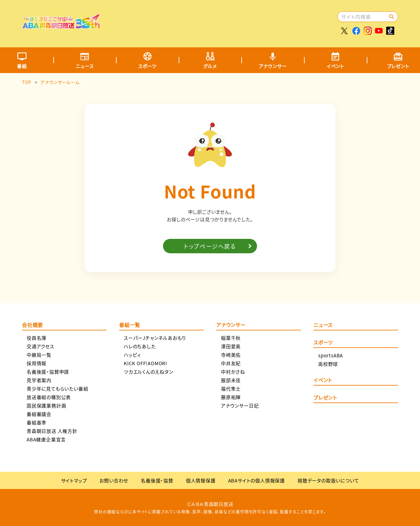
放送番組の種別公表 (49, 397)
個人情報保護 (201, 480)
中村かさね (233, 372)
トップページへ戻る (210, 246)
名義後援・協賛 (157, 480)
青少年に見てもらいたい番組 (57, 389)
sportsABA (331, 355)
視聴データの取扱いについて (328, 480)
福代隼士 (231, 389)
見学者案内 (39, 380)
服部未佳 (231, 380)
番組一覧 (130, 325)
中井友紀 (231, 363)
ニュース (84, 66)
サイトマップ (74, 480)
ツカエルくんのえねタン (149, 372)
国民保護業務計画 (46, 405)
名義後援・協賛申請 (48, 372)
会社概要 (32, 325)
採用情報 (37, 363)
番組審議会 (39, 414)
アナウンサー (273, 66)
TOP (26, 82)
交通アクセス (40, 346)
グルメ (210, 66)
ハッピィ (132, 355)
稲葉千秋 (231, 338)
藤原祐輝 (231, 397)
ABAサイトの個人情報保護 (257, 480)
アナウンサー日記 (240, 405)
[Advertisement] (222, 20)
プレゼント (325, 398)
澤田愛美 (231, 346)
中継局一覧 (39, 355)
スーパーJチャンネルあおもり (155, 338)
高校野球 (328, 364)
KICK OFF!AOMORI (145, 363)
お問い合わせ (114, 480)
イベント (335, 66)
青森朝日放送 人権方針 (52, 431)
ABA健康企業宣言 (46, 439)
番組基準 (37, 422)
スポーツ (147, 66)
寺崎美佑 (231, 355)
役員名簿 (37, 338)
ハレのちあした (140, 346)
